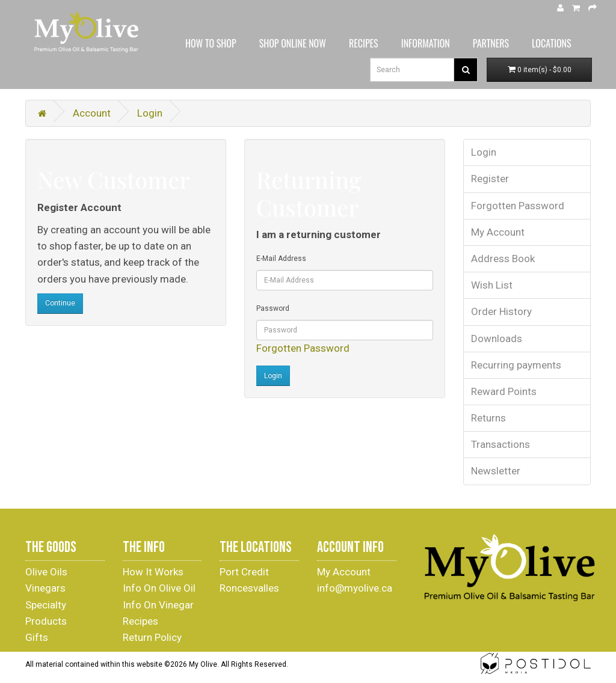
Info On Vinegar (158, 605)
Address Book (503, 259)
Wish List (492, 285)
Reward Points (504, 391)
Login (150, 113)
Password (273, 308)
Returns (488, 418)
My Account (498, 232)
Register (490, 179)
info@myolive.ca (355, 588)
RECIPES (364, 43)
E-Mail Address (281, 259)
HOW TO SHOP (211, 43)
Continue (60, 303)
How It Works (153, 572)
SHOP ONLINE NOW (293, 43)
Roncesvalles (249, 588)
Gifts (37, 637)
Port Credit (244, 572)
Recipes (140, 621)
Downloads (497, 338)
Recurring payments (516, 365)
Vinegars (45, 588)
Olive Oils (46, 572)
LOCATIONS (552, 43)
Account (92, 113)
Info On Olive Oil (159, 588)
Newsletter (496, 471)
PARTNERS (491, 43)
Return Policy (152, 637)
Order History (501, 311)
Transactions (500, 444)
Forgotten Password (303, 348)
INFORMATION (426, 43)
